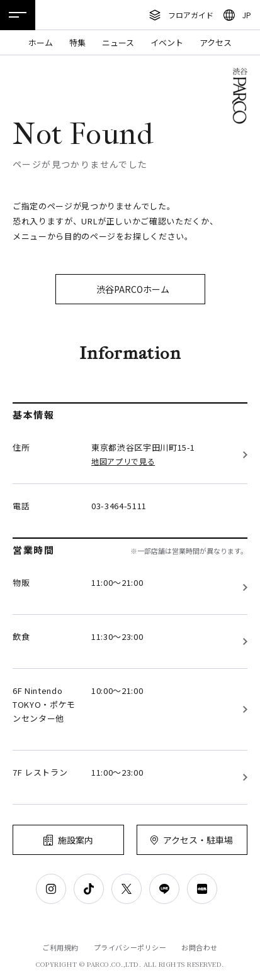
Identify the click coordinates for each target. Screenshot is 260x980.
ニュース (118, 42)
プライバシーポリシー (130, 947)
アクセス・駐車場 (198, 840)
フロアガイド (191, 15)
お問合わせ (200, 947)
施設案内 (76, 840)
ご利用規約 (60, 947)
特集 (77, 42)
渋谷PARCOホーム (133, 289)
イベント (167, 42)
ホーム (41, 42)
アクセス (216, 42)
